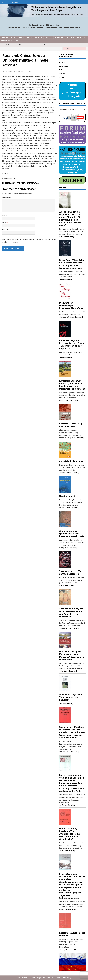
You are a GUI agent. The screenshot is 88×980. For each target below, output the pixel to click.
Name (5, 215)
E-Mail (5, 222)
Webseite (6, 230)
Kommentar (7, 197)
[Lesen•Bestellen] (67, 237)
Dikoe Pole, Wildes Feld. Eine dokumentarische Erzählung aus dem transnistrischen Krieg (71, 264)
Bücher (38, 38)
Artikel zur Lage (26, 71)
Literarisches (19, 45)
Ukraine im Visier (68, 496)
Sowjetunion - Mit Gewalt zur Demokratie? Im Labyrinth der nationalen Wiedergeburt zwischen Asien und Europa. (72, 732)
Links (16, 41)
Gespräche (59, 38)
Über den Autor (7, 38)
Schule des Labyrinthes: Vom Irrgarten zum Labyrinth (71, 697)
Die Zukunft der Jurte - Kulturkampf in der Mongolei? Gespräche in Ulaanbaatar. (71, 656)
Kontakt (5, 2)
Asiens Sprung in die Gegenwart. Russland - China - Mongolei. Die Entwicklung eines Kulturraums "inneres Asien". (71, 218)
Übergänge (6, 41)
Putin (61, 70)
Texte (28, 38)
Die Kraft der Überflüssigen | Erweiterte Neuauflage (71, 305)
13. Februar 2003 (11, 71)
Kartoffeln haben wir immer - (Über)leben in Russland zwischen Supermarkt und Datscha (72, 385)
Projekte (80, 38)
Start (20, 38)
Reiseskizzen (6, 45)
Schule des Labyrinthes (35, 45)
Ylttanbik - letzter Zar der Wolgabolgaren (71, 572)
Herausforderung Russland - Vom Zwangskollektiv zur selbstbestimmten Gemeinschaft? (70, 834)
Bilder (70, 38)
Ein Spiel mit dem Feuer (71, 461)
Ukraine (62, 74)
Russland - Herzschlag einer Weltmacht (71, 425)
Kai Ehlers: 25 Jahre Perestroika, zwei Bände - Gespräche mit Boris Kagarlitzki (72, 345)
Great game (64, 66)
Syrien (61, 77)
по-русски (15, 2)
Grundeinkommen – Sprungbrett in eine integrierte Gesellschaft (72, 534)
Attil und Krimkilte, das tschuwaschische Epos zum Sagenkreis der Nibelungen (71, 613)
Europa (62, 62)
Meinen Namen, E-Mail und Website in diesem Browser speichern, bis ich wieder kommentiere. (29, 241)
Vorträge (48, 38)
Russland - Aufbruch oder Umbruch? (72, 934)
